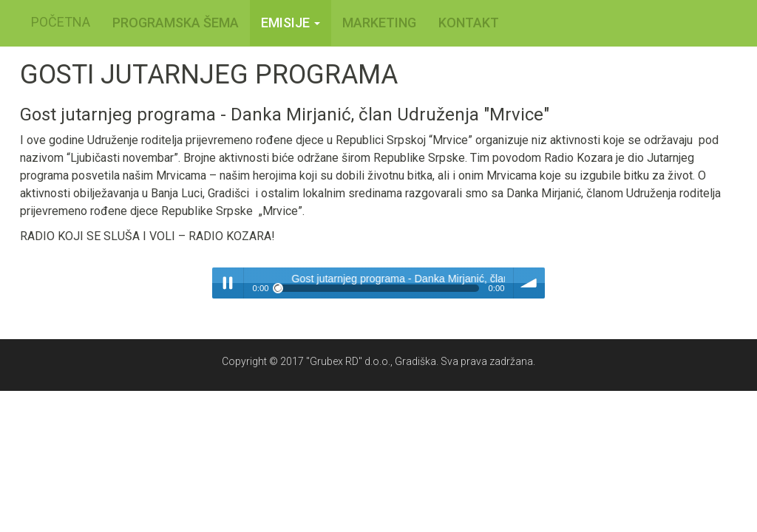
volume (529, 283)
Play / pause (228, 283)
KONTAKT (469, 23)
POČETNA (61, 22)
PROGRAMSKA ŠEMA (176, 23)
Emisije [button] (291, 23)
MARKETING (379, 23)
